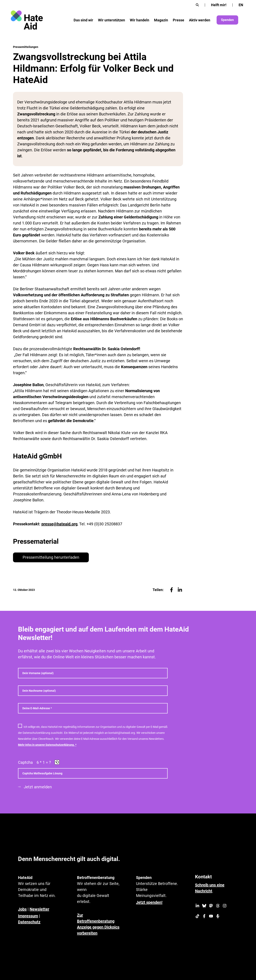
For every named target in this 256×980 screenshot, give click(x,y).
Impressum (28, 916)
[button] (57, 762)
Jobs (22, 909)
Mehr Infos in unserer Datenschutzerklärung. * (47, 745)
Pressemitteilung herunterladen (51, 557)
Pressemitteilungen (26, 47)
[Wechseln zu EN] (241, 5)
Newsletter (39, 909)
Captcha (25, 762)
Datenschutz (29, 922)
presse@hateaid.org (59, 524)
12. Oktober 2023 (24, 590)
